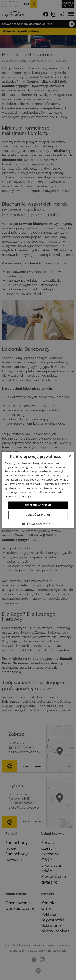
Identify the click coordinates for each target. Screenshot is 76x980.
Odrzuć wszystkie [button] (38, 515)
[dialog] (38, 490)
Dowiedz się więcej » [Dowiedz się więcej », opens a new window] (18, 496)
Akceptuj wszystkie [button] (38, 505)
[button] (38, 524)
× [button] (70, 456)
